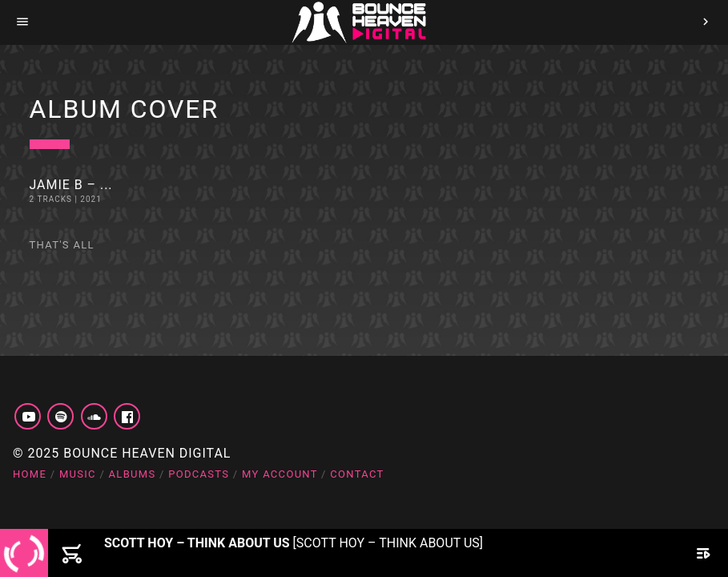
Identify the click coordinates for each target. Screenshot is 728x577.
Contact (357, 474)
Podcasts (199, 474)
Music (78, 474)
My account (280, 474)
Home (30, 474)
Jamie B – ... (71, 185)
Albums (133, 474)
